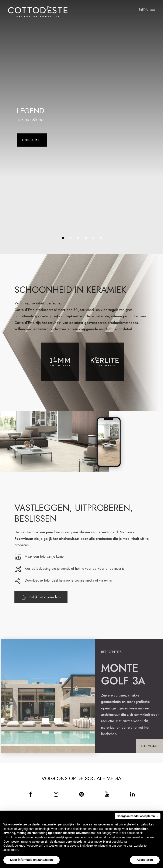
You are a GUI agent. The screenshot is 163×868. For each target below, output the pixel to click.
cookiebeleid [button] (135, 833)
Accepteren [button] (145, 860)
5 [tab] (93, 238)
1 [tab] (63, 238)
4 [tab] (86, 238)
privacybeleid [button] (127, 824)
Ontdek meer (32, 140)
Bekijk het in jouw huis (48, 597)
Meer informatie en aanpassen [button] (32, 860)
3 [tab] (78, 238)
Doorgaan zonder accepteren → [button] (138, 816)
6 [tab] (101, 238)
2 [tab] (70, 238)
